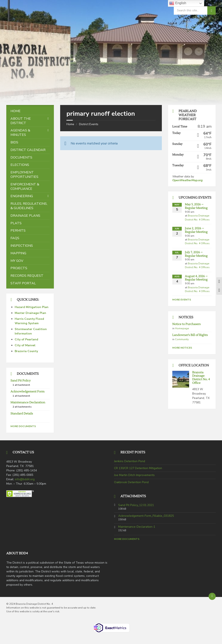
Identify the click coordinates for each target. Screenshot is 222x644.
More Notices (182, 348)
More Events (182, 300)
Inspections (22, 246)
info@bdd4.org (25, 479)
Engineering (22, 196)
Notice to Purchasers (186, 324)
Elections (20, 165)
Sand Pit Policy (21, 381)
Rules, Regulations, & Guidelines (29, 206)
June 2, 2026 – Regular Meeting (196, 230)
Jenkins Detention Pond (130, 461)
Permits (18, 231)
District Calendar (28, 150)
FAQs (15, 238)
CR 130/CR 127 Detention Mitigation (138, 468)
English (178, 3)
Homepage (182, 328)
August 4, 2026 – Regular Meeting (196, 278)
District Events (89, 124)
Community (182, 339)
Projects (19, 268)
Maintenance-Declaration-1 (137, 527)
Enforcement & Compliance (25, 187)
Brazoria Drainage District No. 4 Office (201, 378)
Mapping (18, 253)
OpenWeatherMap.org (187, 180)
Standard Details (22, 414)
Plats (16, 223)
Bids (14, 142)
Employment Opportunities (24, 175)
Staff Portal (23, 283)
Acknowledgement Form (27, 392)
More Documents (23, 426)
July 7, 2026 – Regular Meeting (196, 254)
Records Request (27, 276)
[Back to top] (212, 596)
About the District (21, 121)
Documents (21, 157)
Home (70, 124)
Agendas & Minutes (20, 133)
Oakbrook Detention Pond (131, 482)
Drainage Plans (25, 216)
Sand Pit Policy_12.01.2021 (136, 505)
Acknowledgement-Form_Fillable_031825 (146, 516)
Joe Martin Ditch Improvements (134, 475)
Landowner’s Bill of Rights (190, 335)
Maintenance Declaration (28, 403)
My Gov (17, 261)
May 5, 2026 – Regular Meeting (196, 206)
